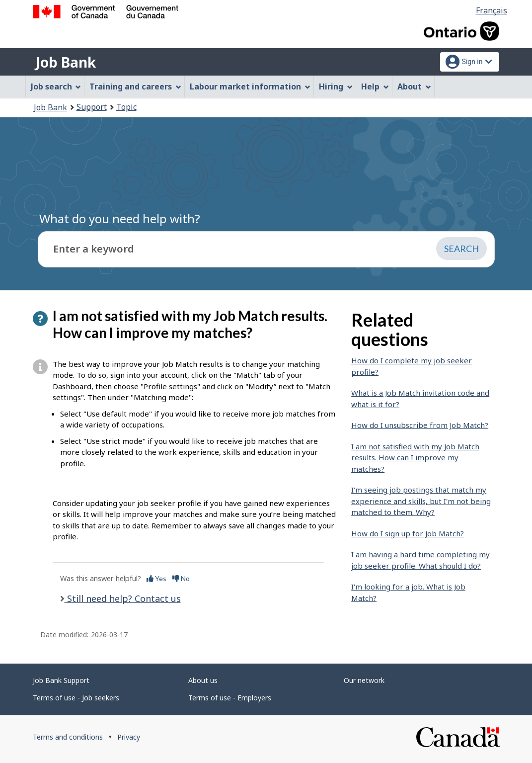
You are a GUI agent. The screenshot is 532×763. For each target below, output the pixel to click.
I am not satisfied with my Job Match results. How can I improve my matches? (415, 458)
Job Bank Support (61, 680)
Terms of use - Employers (230, 698)
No (181, 578)
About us (203, 680)
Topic (126, 107)
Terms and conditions (68, 737)
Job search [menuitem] (56, 86)
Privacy (129, 737)
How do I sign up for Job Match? (408, 533)
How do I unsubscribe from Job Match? (420, 425)
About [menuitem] (414, 86)
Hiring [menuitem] (336, 86)
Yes (156, 578)
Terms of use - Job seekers (76, 698)
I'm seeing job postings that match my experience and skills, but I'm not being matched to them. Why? (421, 501)
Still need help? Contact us (123, 598)
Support (92, 107)
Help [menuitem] (375, 86)
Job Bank (66, 62)
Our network (364, 680)
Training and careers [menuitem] (135, 86)
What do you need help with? (120, 218)
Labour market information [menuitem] (250, 86)
